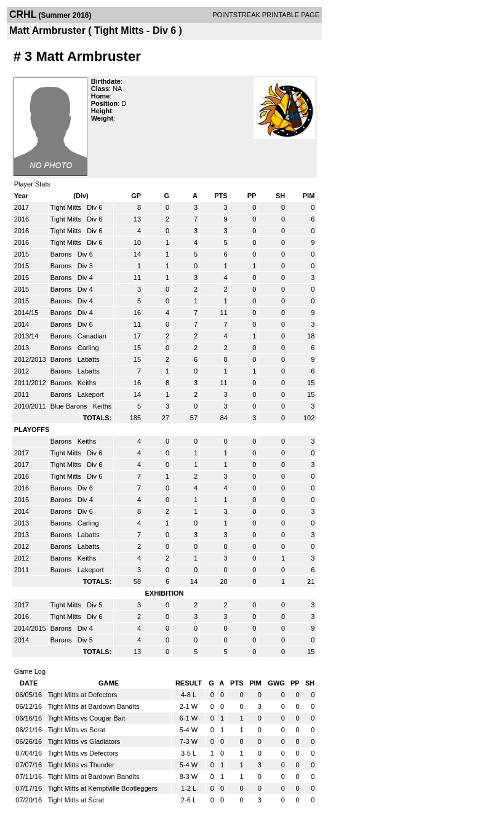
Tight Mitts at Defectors (83, 695)
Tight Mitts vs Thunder (81, 765)
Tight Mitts (67, 207)
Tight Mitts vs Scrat (77, 730)
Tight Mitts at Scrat (76, 800)
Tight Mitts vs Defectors (83, 753)
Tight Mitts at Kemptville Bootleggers (103, 788)
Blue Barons (70, 406)
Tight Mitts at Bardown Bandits (94, 706)
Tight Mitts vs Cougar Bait (87, 718)
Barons (62, 254)
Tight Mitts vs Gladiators (84, 741)
